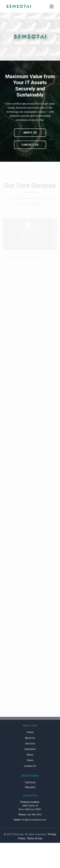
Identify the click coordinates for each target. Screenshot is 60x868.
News (30, 755)
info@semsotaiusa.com (34, 820)
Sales (30, 760)
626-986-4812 (34, 815)
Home (30, 732)
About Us (30, 133)
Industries (30, 749)
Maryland (30, 787)
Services (30, 744)
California (30, 782)
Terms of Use (35, 838)
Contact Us (30, 145)
